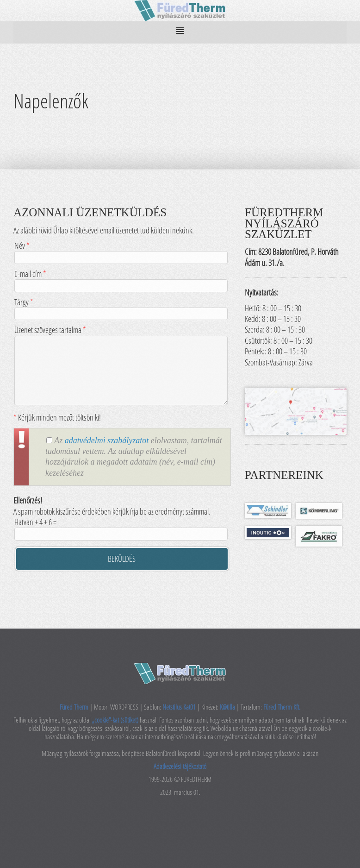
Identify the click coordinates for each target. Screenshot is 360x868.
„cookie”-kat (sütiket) (116, 720)
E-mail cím (121, 280)
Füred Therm (75, 707)
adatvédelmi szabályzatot (107, 440)
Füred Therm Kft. (282, 707)
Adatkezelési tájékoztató (180, 766)
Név (121, 251)
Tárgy (121, 308)
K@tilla (228, 707)
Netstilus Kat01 (179, 707)
